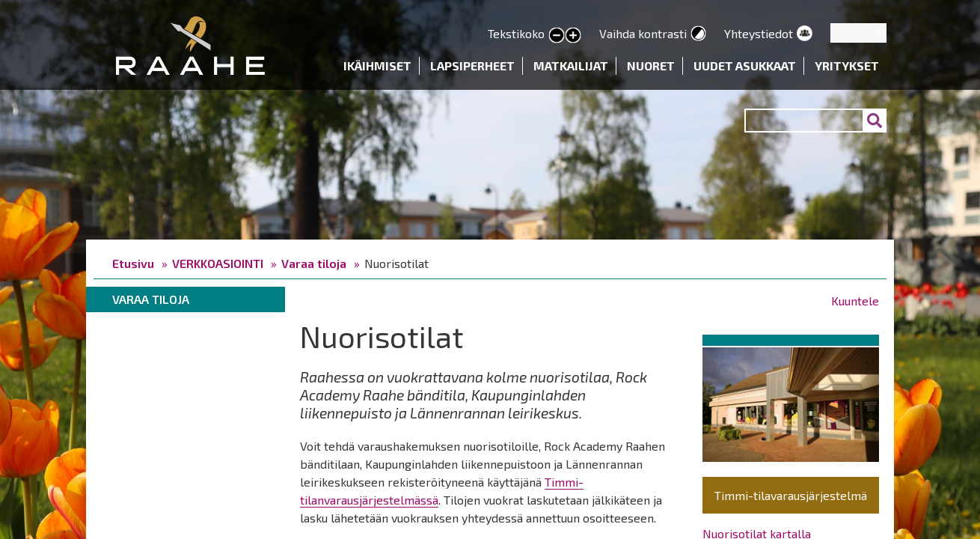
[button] (791, 402)
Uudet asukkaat (745, 66)
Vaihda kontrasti (643, 33)
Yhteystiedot (759, 33)
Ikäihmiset (377, 66)
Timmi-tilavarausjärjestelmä (791, 495)
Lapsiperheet (472, 66)
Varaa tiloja (314, 263)
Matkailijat (571, 66)
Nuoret (651, 66)
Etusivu (133, 263)
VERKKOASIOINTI (218, 263)
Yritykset (847, 66)
